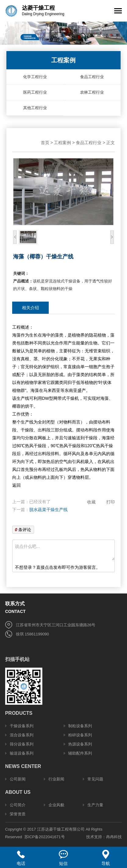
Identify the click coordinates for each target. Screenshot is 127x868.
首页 (45, 143)
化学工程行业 (35, 77)
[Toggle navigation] (118, 11)
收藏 (91, 502)
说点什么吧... (65, 551)
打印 (111, 502)
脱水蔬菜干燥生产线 (48, 510)
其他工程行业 (35, 108)
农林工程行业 (92, 92)
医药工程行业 (35, 92)
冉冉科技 (114, 837)
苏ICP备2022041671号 (45, 837)
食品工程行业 (92, 77)
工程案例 (62, 143)
